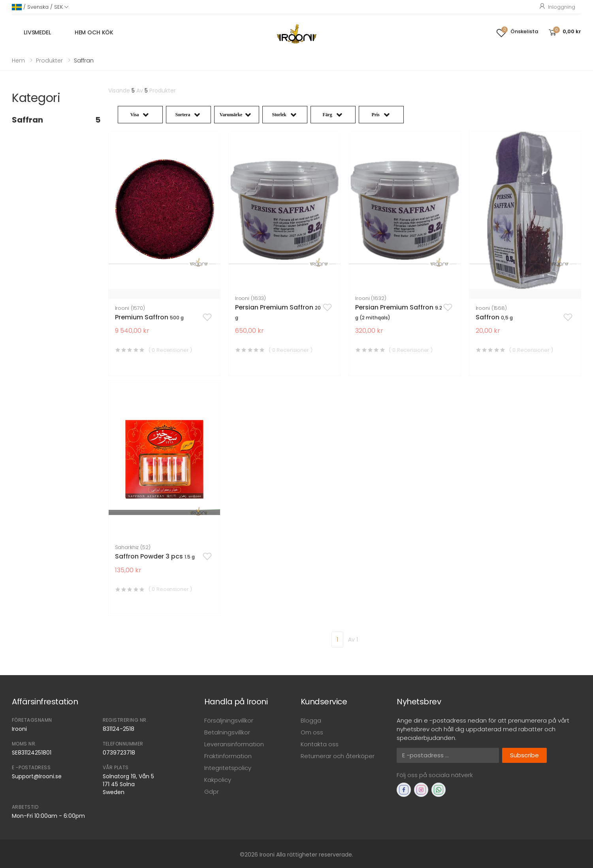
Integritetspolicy (228, 768)
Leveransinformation (234, 744)
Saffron (494, 317)
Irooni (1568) (491, 308)
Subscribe (524, 755)
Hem (18, 60)
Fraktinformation (228, 756)
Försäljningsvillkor (229, 720)
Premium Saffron (149, 317)
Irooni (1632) (371, 298)
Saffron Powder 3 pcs (155, 556)
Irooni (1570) (130, 308)
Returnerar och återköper (338, 756)
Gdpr (212, 792)
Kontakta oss (320, 744)
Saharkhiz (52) (133, 547)
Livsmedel (37, 32)
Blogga (311, 720)
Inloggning (557, 7)
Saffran (56, 120)
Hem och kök (94, 32)
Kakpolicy (218, 780)
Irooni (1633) (250, 298)
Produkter (49, 60)
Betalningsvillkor (227, 732)
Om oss (312, 732)
